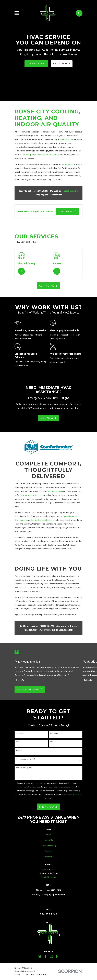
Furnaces (48, 851)
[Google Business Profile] (40, 957)
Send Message (48, 807)
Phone (18, 742)
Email (52, 742)
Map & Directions (49, 877)
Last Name (54, 733)
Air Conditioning (49, 846)
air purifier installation (42, 520)
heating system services (31, 495)
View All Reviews (30, 690)
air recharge (69, 517)
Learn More (67, 211)
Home (49, 835)
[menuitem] (18, 975)
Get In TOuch (62, 64)
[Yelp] (57, 957)
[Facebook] (46, 957)
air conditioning (55, 492)
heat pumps (31, 155)
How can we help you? (24, 768)
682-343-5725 (48, 914)
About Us (49, 840)
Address (19, 751)
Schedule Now (36, 64)
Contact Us (48, 286)
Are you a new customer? (25, 759)
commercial (68, 164)
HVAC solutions (66, 139)
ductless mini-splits (48, 155)
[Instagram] (51, 957)
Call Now (48, 418)
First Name (20, 733)
